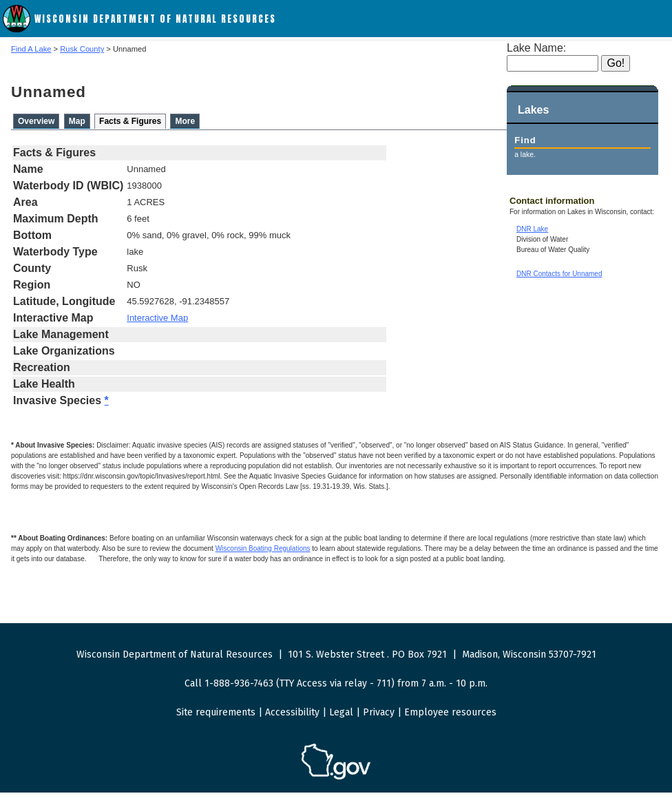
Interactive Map (157, 318)
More (185, 121)
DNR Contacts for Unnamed (559, 274)
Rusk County (82, 49)
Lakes (533, 110)
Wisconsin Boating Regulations (263, 548)
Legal (341, 712)
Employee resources (450, 712)
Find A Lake (31, 49)
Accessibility (292, 712)
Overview (36, 121)
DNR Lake (532, 229)
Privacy (379, 712)
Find (525, 140)
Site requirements (216, 712)
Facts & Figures (130, 121)
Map (77, 121)
